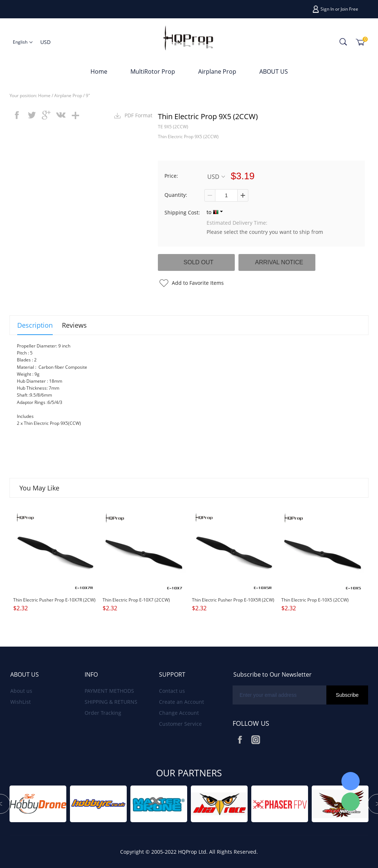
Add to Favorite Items (198, 283)
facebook (17, 115)
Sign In (327, 9)
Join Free (349, 9)
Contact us (172, 691)
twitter (31, 115)
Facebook (240, 740)
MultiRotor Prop (153, 71)
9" (88, 95)
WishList (21, 702)
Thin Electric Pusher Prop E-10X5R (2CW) (233, 600)
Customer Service (180, 724)
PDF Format (138, 115)
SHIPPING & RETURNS (111, 702)
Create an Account (181, 702)
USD (216, 176)
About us (21, 691)
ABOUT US (274, 71)
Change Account (179, 713)
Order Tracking (103, 713)
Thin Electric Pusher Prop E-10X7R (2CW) (54, 600)
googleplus (46, 115)
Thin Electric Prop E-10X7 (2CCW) (136, 600)
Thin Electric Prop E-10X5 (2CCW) (315, 600)
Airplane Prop (217, 71)
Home (99, 71)
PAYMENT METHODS (109, 691)
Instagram (256, 740)
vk (61, 115)
